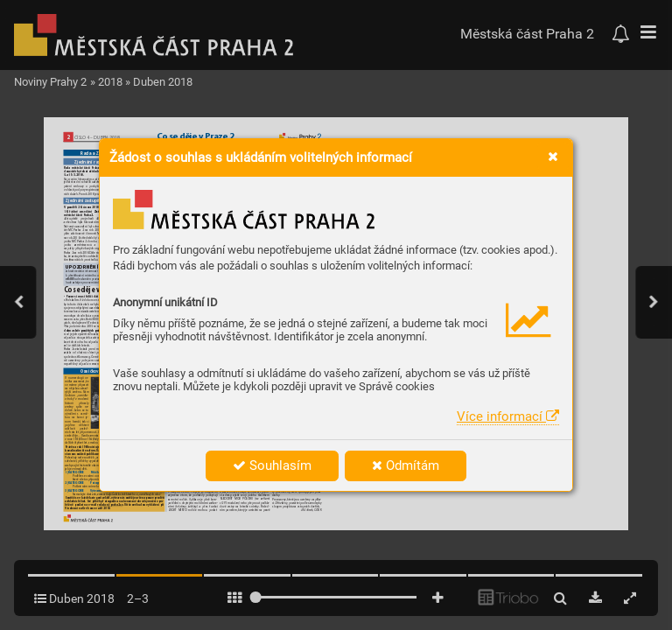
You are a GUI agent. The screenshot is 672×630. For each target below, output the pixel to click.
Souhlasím (272, 465)
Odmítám (406, 465)
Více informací (508, 416)
